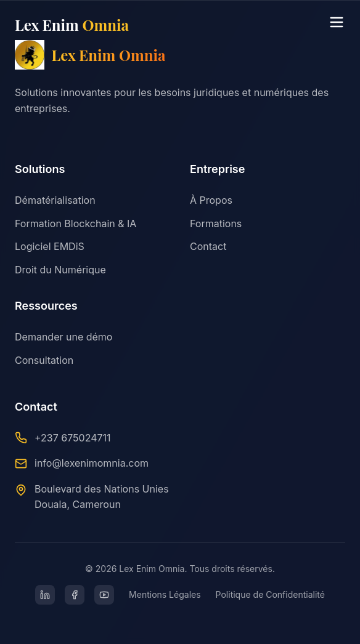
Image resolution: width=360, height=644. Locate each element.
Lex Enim (72, 25)
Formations (216, 223)
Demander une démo (63, 337)
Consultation (44, 360)
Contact (208, 246)
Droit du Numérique (60, 270)
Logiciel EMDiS (50, 246)
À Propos (211, 200)
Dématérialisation (55, 200)
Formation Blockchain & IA (76, 223)
